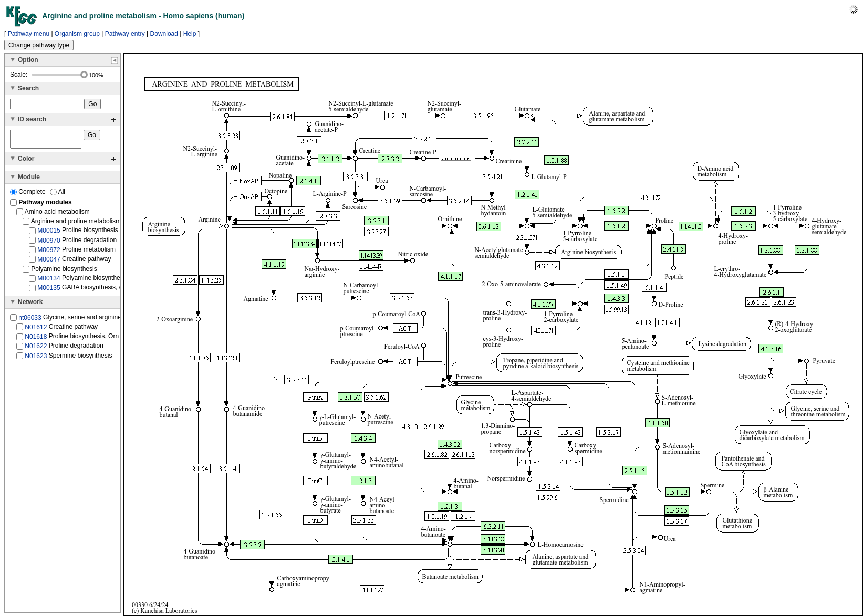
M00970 (49, 243)
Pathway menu (29, 34)
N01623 (36, 359)
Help (190, 34)
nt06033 (30, 321)
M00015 (49, 234)
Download (164, 34)
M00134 (49, 281)
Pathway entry (125, 34)
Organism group (77, 34)
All (58, 195)
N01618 (36, 340)
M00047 (49, 263)
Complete (29, 195)
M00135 (49, 291)
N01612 (36, 330)
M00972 (49, 253)
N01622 (36, 349)
